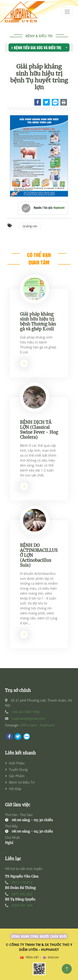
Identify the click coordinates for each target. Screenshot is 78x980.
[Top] (67, 969)
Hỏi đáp (15, 789)
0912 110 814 (22, 883)
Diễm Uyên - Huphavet (37, 725)
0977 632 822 (22, 894)
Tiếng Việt (32, 957)
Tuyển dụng (18, 770)
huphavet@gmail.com (28, 719)
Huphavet (59, 209)
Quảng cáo (30, 227)
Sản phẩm (17, 776)
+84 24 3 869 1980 (26, 712)
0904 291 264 (22, 905)
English (53, 957)
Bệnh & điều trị (39, 36)
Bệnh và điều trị (22, 782)
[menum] (67, 12)
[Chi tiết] (38, 103)
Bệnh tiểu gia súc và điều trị (36, 48)
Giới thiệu (17, 763)
